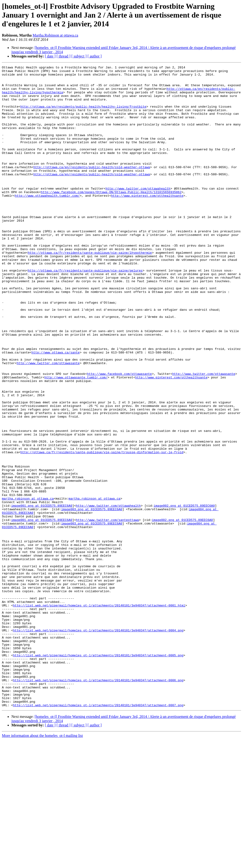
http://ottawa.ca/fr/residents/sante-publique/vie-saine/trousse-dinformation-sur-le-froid (102, 530)
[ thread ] (63, 56)
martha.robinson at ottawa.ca (28, 585)
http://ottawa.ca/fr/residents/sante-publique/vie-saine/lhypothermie (90, 290)
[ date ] (50, 56)
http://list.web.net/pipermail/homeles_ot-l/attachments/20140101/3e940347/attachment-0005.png (98, 773)
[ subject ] (79, 56)
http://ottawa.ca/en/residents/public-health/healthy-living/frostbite (83, 115)
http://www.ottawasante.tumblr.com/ (76, 440)
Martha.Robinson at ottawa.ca (55, 35)
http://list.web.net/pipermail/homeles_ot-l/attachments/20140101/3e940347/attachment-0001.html (99, 714)
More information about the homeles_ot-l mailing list (42, 864)
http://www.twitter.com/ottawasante (48, 423)
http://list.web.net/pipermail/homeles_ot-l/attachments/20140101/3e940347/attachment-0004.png (98, 744)
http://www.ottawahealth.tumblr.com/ (47, 222)
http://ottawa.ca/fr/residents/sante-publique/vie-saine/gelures (85, 312)
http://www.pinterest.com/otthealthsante (147, 222)
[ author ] (95, 56)
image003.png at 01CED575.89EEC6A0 (92, 598)
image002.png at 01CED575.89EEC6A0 (184, 594)
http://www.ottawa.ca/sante (56, 410)
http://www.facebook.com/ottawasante (119, 436)
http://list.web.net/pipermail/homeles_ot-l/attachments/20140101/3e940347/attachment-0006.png (98, 803)
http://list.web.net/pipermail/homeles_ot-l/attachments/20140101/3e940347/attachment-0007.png (98, 833)
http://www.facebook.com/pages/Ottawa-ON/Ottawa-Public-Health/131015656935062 (111, 218)
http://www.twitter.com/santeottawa (107, 611)
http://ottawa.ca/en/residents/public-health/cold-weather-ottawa (92, 188)
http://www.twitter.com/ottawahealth (138, 213)
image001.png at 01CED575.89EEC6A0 (42, 594)
